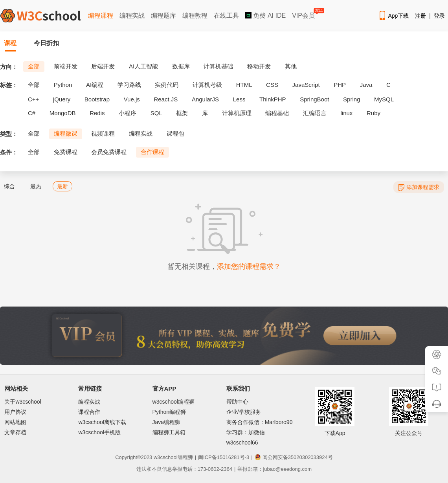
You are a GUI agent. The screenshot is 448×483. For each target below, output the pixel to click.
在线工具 (226, 16)
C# (32, 113)
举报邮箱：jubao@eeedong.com (274, 469)
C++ (33, 99)
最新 (62, 186)
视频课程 (103, 133)
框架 (182, 113)
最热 (36, 186)
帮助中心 (237, 402)
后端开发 (103, 66)
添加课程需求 (419, 187)
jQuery (62, 99)
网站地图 (15, 422)
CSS (272, 85)
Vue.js (132, 99)
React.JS (166, 99)
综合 (9, 186)
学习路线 (129, 85)
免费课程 (66, 152)
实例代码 (167, 85)
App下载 (393, 16)
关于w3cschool (23, 402)
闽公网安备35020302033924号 (294, 457)
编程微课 (66, 133)
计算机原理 (237, 113)
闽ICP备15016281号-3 (224, 457)
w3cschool (166, 457)
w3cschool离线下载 (102, 422)
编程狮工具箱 (169, 432)
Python (63, 85)
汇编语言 (315, 113)
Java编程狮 (167, 422)
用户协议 (15, 412)
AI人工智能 (143, 66)
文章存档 (15, 432)
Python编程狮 (169, 412)
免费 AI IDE (265, 16)
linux (347, 113)
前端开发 (66, 66)
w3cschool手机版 (99, 432)
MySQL (384, 99)
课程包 (175, 133)
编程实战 (132, 16)
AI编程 (95, 85)
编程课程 (101, 16)
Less (239, 99)
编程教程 (195, 16)
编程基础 (277, 113)
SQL (156, 113)
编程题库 (163, 16)
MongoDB (63, 113)
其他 (291, 66)
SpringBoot (314, 99)
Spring (352, 99)
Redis (97, 113)
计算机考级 (207, 85)
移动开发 (259, 66)
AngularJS (205, 99)
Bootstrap (97, 99)
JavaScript (306, 85)
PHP (340, 85)
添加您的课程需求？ (249, 266)
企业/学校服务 (244, 412)
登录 (439, 16)
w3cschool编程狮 (174, 402)
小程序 (128, 113)
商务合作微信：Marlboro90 (260, 422)
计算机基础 (218, 66)
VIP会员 (304, 14)
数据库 (181, 66)
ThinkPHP (273, 99)
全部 (34, 66)
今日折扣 (46, 43)
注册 (420, 16)
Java (366, 85)
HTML (244, 85)
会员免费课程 (109, 152)
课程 (10, 43)
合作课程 (152, 152)
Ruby (374, 113)
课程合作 (89, 412)
